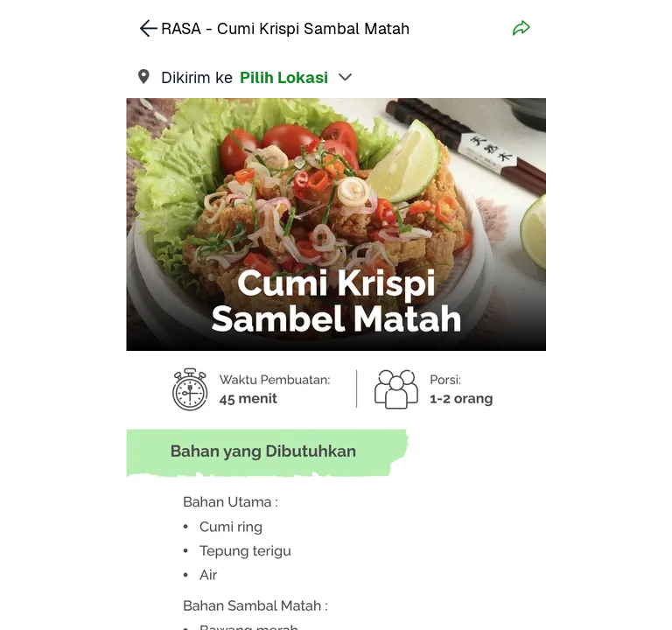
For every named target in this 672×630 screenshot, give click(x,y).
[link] (336, 77)
